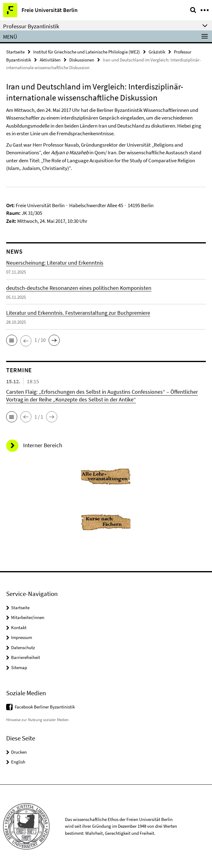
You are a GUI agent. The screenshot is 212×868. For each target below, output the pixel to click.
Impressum (22, 637)
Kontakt (19, 627)
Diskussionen (82, 60)
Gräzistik (157, 52)
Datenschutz (23, 647)
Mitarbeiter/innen (28, 617)
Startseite (15, 52)
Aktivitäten (50, 60)
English (18, 762)
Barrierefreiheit (26, 657)
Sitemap (19, 667)
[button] (12, 340)
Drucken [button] (19, 752)
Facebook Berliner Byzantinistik (45, 707)
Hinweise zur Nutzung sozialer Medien (37, 720)
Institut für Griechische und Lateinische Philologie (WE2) (87, 52)
